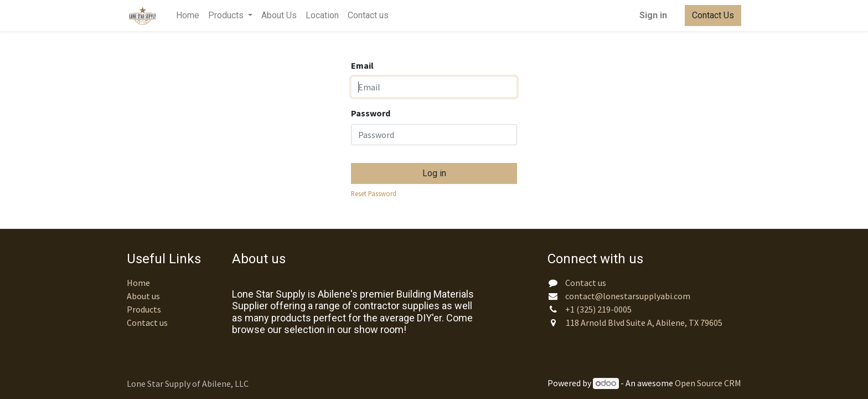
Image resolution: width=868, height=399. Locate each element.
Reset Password (374, 193)
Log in (434, 173)
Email (362, 65)
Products (144, 309)
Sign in (653, 15)
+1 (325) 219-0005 (599, 309)
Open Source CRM (708, 383)
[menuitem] (188, 16)
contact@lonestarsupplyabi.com (628, 296)
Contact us (147, 323)
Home (138, 283)
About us (143, 296)
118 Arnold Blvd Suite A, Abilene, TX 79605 (645, 323)
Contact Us (713, 15)
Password (371, 113)
